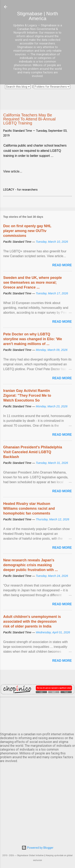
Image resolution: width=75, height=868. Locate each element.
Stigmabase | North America (37, 16)
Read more (62, 265)
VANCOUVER (37, 714)
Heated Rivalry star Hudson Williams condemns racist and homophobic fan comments (29, 508)
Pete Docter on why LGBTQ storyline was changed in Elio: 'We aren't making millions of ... (33, 339)
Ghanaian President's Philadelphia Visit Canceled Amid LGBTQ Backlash (33, 452)
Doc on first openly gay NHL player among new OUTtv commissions (27, 231)
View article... (13, 171)
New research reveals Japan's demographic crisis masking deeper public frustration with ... (30, 565)
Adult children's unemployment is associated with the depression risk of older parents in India (32, 621)
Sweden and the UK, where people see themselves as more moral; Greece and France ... (32, 282)
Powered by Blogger (37, 848)
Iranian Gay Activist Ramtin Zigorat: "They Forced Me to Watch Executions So (27, 395)
